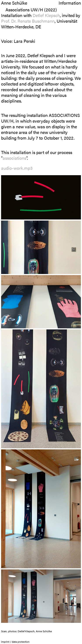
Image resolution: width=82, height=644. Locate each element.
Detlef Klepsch (46, 15)
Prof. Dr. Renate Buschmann (28, 21)
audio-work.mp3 (17, 168)
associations (14, 158)
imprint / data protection (15, 642)
